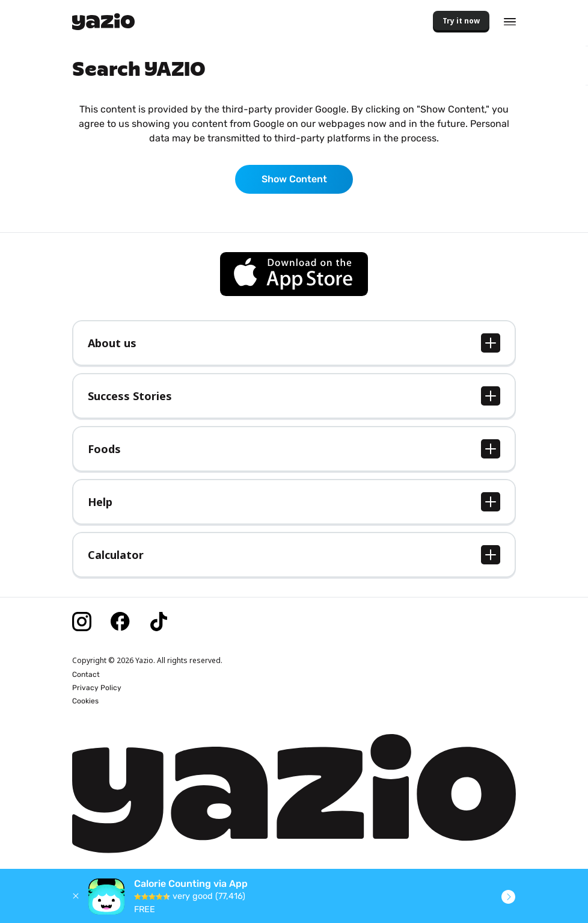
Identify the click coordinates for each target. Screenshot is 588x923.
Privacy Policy (97, 688)
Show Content (294, 179)
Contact (86, 674)
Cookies (85, 701)
